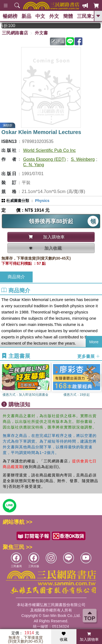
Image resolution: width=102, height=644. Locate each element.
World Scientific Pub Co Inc (50, 150)
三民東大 (87, 16)
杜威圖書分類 (18, 201)
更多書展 (89, 356)
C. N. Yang (34, 165)
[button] (98, 380)
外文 (54, 16)
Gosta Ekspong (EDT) (44, 159)
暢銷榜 (10, 16)
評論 (58, 41)
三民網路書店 (15, 33)
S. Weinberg (83, 159)
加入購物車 (89, 637)
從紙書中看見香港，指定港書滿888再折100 (15, 26)
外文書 (41, 33)
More (94, 342)
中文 (40, 16)
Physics (42, 201)
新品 (26, 16)
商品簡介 (16, 277)
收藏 (64, 637)
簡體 (68, 16)
